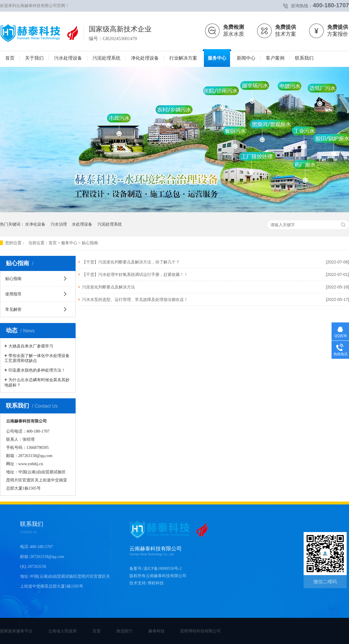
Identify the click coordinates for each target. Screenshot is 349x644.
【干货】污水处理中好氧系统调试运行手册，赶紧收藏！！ (135, 274)
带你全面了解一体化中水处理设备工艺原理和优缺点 (37, 358)
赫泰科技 (156, 631)
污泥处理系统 (110, 224)
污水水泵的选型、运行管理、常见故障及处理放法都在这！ (135, 299)
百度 (97, 631)
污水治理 (59, 224)
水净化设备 (35, 224)
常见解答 (13, 309)
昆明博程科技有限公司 (200, 631)
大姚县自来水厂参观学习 (31, 346)
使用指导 (13, 294)
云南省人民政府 (63, 631)
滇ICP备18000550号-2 (162, 569)
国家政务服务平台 (16, 631)
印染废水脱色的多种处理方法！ (37, 370)
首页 (53, 243)
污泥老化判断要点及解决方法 (108, 287)
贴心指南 (90, 243)
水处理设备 (82, 224)
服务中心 (69, 243)
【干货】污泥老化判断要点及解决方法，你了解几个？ (131, 262)
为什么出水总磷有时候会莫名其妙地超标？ (37, 382)
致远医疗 (124, 631)
